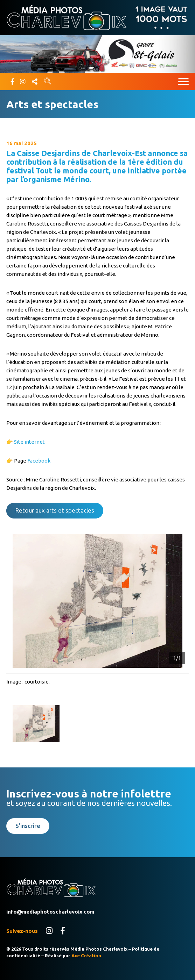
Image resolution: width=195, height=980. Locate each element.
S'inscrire (28, 826)
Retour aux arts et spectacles (55, 510)
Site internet (29, 442)
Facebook (39, 461)
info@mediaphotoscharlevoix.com (50, 912)
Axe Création (86, 956)
